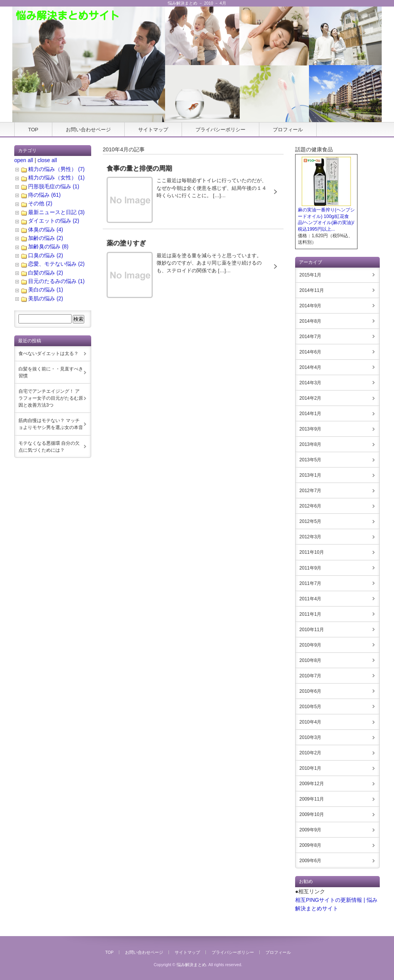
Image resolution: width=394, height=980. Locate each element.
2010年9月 (310, 645)
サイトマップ (153, 130)
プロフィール (288, 130)
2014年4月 (310, 367)
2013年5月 (310, 460)
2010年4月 (310, 722)
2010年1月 (310, 768)
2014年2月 (310, 398)
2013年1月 (310, 475)
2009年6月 (310, 861)
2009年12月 (312, 784)
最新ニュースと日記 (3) (56, 212)
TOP (33, 130)
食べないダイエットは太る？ (48, 353)
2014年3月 (310, 383)
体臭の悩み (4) (46, 230)
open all (24, 160)
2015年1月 (310, 275)
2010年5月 (310, 707)
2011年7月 (310, 583)
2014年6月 (310, 352)
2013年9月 (310, 429)
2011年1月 (310, 614)
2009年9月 (310, 830)
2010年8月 (310, 660)
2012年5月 (310, 521)
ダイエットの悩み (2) (54, 221)
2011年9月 (310, 568)
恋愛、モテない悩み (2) (56, 264)
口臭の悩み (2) (46, 255)
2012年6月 (310, 506)
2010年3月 (310, 737)
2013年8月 (310, 444)
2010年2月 (310, 753)
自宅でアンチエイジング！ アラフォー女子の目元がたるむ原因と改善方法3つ (51, 398)
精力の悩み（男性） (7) (56, 169)
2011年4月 (310, 599)
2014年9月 (310, 306)
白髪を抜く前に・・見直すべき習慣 (51, 372)
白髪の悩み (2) (46, 273)
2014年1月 (310, 414)
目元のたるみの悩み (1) (56, 281)
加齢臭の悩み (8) (48, 246)
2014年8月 (310, 321)
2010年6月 (310, 691)
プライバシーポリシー (220, 130)
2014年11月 (312, 290)
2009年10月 (312, 814)
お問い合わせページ (88, 130)
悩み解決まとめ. (192, 965)
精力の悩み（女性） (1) (56, 178)
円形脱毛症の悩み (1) (54, 186)
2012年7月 (310, 491)
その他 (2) (40, 203)
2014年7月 (310, 337)
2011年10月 (312, 552)
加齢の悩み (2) (46, 238)
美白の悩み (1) (46, 290)
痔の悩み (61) (44, 195)
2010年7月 (310, 676)
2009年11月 (312, 799)
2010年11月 (312, 630)
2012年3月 (310, 537)
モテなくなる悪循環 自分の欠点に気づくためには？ (49, 447)
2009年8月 (310, 845)
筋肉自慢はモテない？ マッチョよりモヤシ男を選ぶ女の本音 (51, 424)
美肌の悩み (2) (46, 298)
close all (47, 160)
